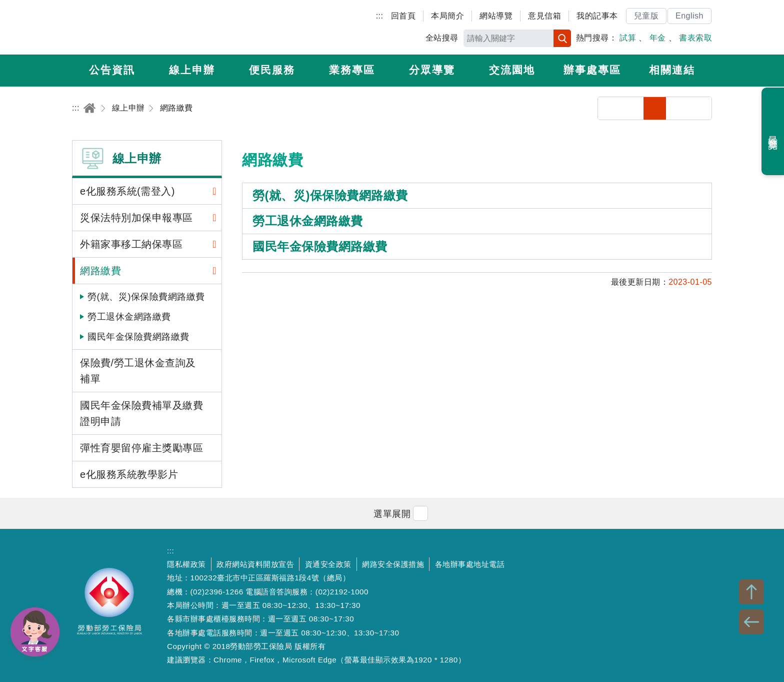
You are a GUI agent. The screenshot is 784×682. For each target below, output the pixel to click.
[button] (392, 513)
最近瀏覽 (773, 132)
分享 (609, 108)
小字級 (655, 108)
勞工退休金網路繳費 (129, 317)
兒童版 (646, 16)
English (689, 16)
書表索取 (695, 38)
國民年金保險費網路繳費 (138, 337)
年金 (658, 38)
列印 (632, 108)
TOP (751, 592)
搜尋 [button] (562, 38)
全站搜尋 (442, 38)
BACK (751, 622)
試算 (628, 38)
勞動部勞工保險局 (130, 28)
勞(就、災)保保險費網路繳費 (146, 297)
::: (380, 16)
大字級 (700, 108)
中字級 (678, 108)
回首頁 (403, 16)
